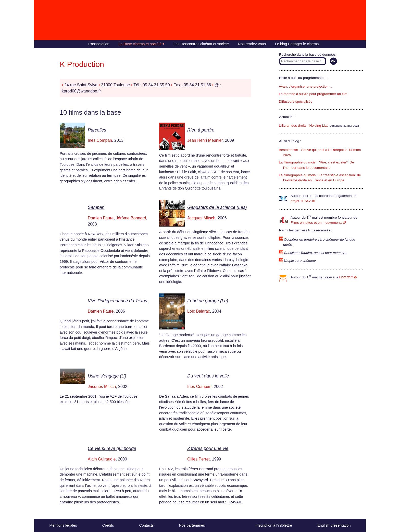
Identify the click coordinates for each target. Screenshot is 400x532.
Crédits (108, 525)
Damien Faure (101, 218)
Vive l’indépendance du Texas (117, 301)
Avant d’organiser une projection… (305, 86)
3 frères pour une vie (208, 448)
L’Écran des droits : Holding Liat (303, 126)
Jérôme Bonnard (131, 218)
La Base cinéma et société (140, 44)
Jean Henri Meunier (205, 140)
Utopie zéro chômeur (300, 261)
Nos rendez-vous (252, 44)
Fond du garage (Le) (208, 301)
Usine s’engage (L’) (107, 376)
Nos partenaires (192, 525)
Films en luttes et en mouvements (316, 223)
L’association (99, 44)
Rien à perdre (201, 130)
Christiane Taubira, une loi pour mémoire (315, 253)
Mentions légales (63, 525)
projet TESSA (301, 201)
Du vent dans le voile (208, 376)
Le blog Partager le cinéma (297, 44)
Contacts (147, 525)
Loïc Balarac (199, 311)
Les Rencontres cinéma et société (201, 44)
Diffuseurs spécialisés (296, 102)
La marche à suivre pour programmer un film (313, 94)
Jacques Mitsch (201, 218)
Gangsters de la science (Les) (217, 207)
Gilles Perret (198, 459)
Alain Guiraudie (102, 459)
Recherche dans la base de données (307, 55)
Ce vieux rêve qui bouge (112, 448)
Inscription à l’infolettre (274, 525)
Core (346, 277)
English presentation (334, 525)
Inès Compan (100, 140)
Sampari (96, 207)
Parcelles (97, 130)
